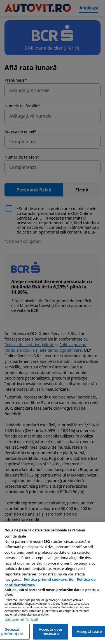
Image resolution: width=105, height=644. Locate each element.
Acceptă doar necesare (51, 631)
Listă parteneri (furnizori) (21, 620)
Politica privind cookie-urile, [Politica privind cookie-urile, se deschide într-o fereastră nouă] (50, 579)
